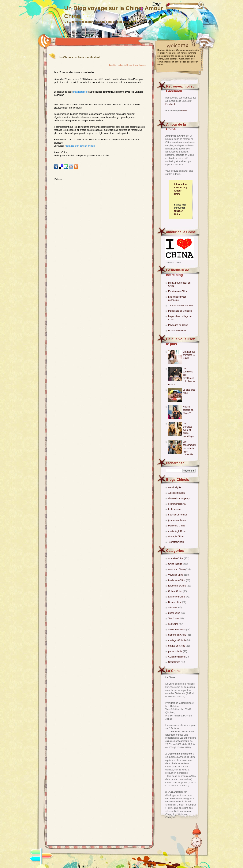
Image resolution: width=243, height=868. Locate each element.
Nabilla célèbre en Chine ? (188, 410)
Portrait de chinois (177, 331)
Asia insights (175, 487)
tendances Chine (177, 580)
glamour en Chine (178, 635)
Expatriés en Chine (178, 291)
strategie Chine (176, 536)
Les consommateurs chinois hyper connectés (189, 448)
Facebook (170, 104)
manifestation (80, 92)
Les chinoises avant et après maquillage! (189, 430)
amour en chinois (177, 629)
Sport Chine (175, 662)
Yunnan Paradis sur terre (181, 306)
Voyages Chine (176, 575)
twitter (184, 111)
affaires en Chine (177, 597)
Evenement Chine (178, 586)
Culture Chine (176, 591)
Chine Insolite (175, 564)
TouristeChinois (176, 542)
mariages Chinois (177, 640)
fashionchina (175, 509)
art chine (173, 608)
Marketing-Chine (177, 526)
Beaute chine (175, 602)
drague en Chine (177, 646)
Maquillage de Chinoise (180, 311)
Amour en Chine (177, 569)
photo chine (174, 613)
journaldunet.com (177, 520)
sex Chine (174, 624)
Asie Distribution (176, 493)
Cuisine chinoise (177, 657)
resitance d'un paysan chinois (80, 146)
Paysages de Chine (178, 325)
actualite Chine (176, 558)
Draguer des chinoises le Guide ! (189, 355)
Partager (58, 179)
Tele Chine (174, 619)
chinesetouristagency (179, 498)
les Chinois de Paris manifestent (79, 57)
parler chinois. (176, 651)
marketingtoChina (177, 531)
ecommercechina (177, 504)
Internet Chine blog (178, 515)
